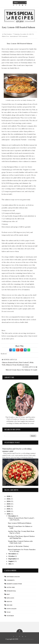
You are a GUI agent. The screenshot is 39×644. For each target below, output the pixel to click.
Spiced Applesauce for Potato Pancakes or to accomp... (22, 550)
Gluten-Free (6, 36)
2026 (9, 497)
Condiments (10, 580)
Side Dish (9, 605)
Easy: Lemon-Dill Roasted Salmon (20, 523)
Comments (24, 36)
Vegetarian (10, 616)
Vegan (8, 612)
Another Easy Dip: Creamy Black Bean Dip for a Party (21, 532)
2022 (9, 506)
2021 (9, 509)
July (10, 564)
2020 (9, 511)
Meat (8, 595)
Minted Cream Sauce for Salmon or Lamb (20, 527)
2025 (9, 499)
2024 (9, 501)
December (12, 516)
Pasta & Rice (10, 598)
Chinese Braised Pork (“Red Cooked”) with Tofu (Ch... (21, 519)
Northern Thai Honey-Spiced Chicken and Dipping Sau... (21, 537)
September (13, 559)
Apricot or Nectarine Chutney (18, 546)
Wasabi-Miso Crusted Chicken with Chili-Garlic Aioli (20, 542)
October (12, 556)
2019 (9, 514)
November (12, 554)
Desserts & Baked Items (14, 584)
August (11, 561)
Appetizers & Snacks (13, 577)
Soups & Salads (11, 609)
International (14, 36)
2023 (9, 504)
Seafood (9, 602)
